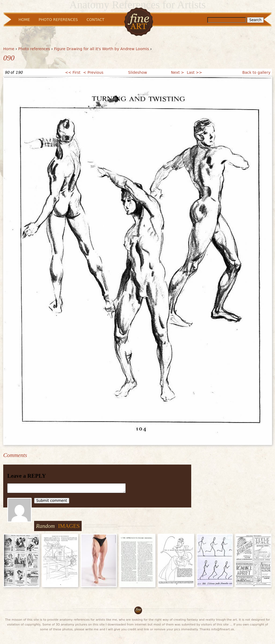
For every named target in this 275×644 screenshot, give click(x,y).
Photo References (58, 20)
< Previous (93, 72)
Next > (178, 72)
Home (9, 49)
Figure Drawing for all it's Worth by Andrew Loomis (102, 49)
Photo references (34, 49)
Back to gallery (256, 72)
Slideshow (137, 72)
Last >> (194, 72)
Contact (95, 20)
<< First (73, 72)
